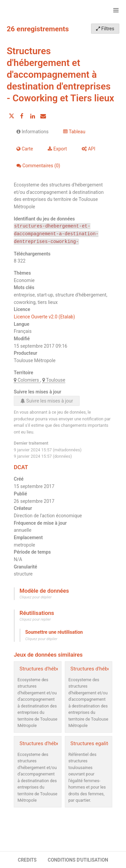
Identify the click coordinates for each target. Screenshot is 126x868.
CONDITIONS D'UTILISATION (78, 860)
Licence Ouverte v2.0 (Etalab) (44, 317)
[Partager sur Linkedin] (33, 116)
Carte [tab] (25, 149)
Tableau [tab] (74, 132)
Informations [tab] (32, 132)
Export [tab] (57, 149)
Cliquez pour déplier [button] (36, 597)
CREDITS (27, 860)
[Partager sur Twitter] (11, 116)
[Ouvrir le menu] (116, 10)
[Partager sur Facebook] (22, 116)
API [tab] (88, 149)
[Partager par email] (43, 116)
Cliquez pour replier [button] (35, 619)
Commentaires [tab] (38, 166)
